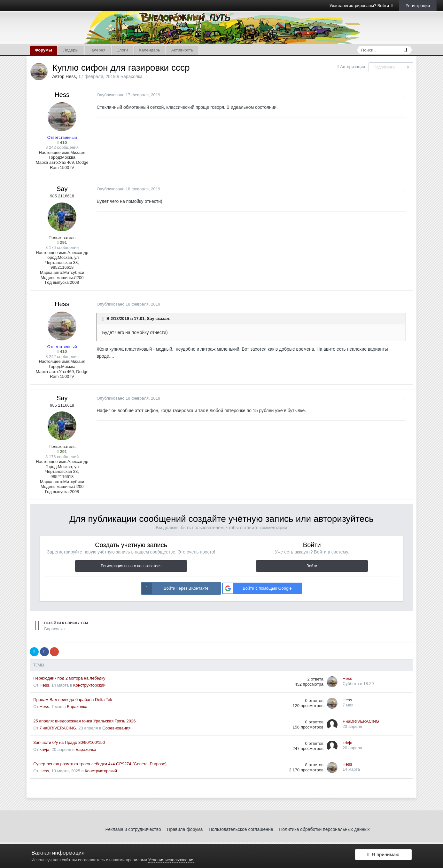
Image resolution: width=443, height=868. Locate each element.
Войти (312, 566)
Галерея (97, 50)
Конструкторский (89, 685)
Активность (182, 50)
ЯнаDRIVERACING (58, 728)
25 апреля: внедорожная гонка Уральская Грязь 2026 (84, 721)
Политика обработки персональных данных (324, 829)
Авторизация (353, 67)
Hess (71, 76)
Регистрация (418, 6)
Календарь (150, 50)
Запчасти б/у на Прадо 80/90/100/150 (69, 742)
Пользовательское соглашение (241, 829)
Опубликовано (126, 95)
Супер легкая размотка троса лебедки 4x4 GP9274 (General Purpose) (100, 764)
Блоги (122, 50)
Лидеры (71, 50)
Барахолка (132, 76)
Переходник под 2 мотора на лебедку (69, 678)
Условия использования (171, 860)
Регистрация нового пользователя (131, 566)
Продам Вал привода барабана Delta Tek (73, 700)
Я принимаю (383, 856)
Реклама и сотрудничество (133, 829)
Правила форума (185, 829)
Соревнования (116, 728)
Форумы (43, 50)
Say (62, 189)
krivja (44, 749)
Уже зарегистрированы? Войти (361, 6)
